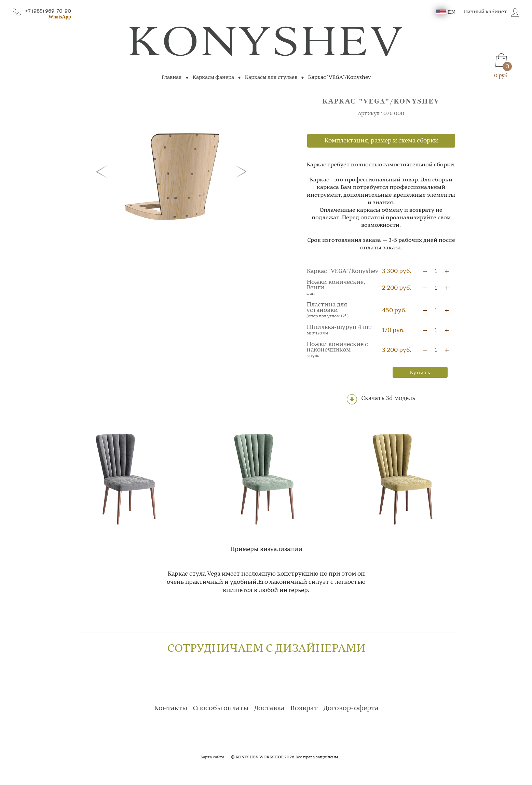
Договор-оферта (351, 708)
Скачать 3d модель (381, 399)
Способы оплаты (221, 708)
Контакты (170, 708)
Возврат (304, 708)
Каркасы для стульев (271, 78)
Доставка (269, 708)
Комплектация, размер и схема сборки (381, 141)
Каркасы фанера (213, 78)
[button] (104, 171)
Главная (172, 78)
